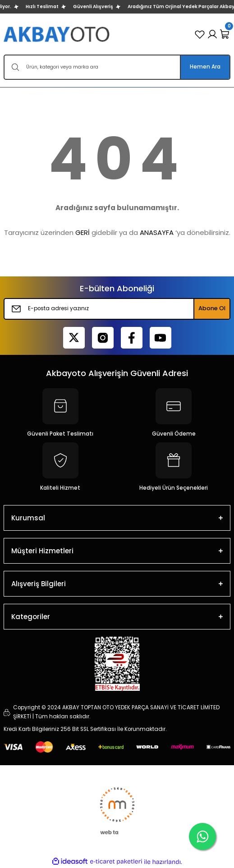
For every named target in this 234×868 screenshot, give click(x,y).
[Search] (117, 67)
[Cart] (225, 34)
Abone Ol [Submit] (212, 308)
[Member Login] (212, 34)
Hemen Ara (205, 67)
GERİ (83, 232)
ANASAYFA (157, 232)
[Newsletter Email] (117, 309)
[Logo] (57, 34)
